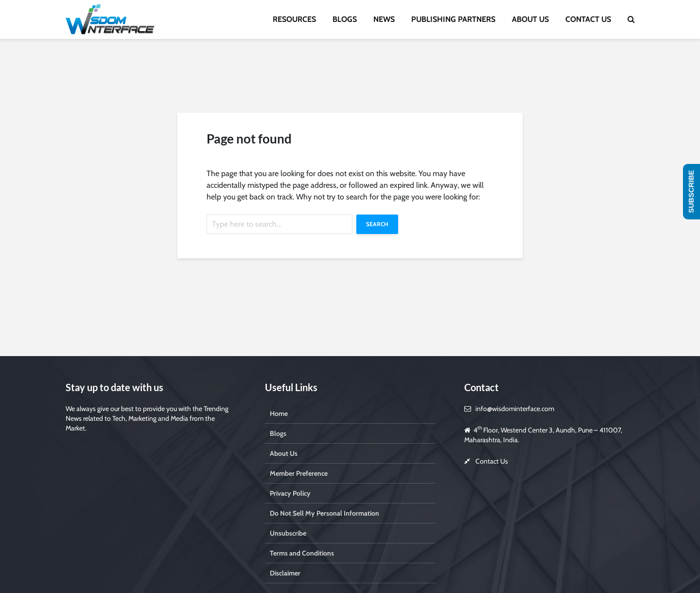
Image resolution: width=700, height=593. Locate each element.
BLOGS (345, 19)
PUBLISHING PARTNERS (453, 19)
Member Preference (299, 473)
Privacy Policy (290, 493)
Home (279, 413)
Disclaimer (285, 573)
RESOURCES (294, 19)
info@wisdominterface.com (515, 409)
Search (377, 224)
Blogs (278, 433)
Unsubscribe (288, 533)
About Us (284, 453)
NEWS (384, 19)
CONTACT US (588, 19)
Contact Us (492, 461)
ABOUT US (530, 19)
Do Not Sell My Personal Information (324, 513)
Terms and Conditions (302, 553)
